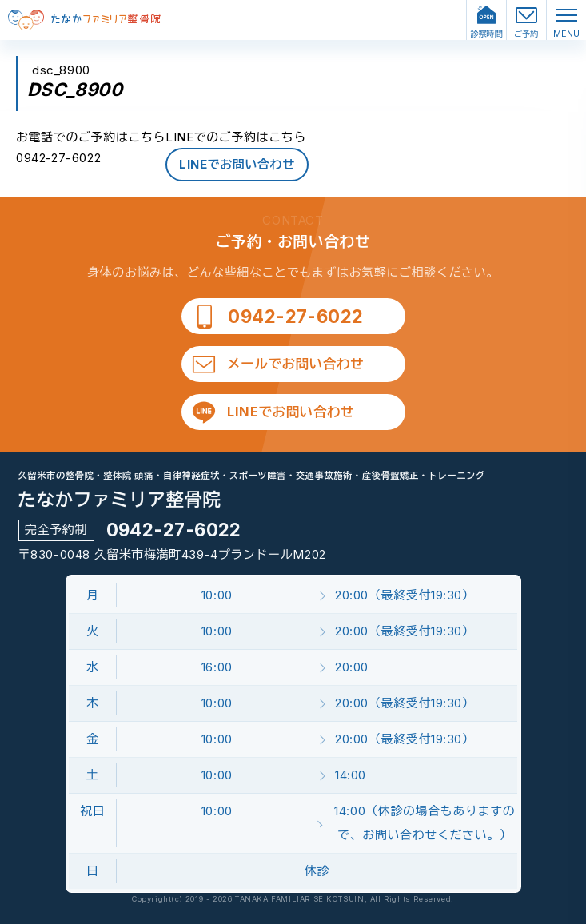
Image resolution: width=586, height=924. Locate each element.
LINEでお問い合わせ (237, 164)
